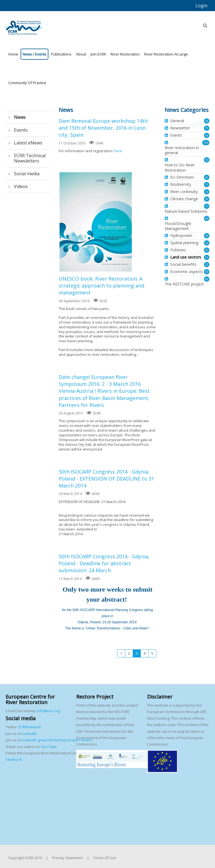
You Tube (49, 747)
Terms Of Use (105, 858)
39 (207, 199)
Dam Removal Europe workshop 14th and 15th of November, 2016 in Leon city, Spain (103, 128)
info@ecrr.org (48, 711)
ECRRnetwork (30, 727)
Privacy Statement (68, 858)
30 (207, 250)
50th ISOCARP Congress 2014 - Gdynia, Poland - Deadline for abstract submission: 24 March (104, 563)
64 (207, 135)
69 (207, 177)
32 (207, 243)
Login (202, 6)
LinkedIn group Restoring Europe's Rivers (57, 740)
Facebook (14, 759)
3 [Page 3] (137, 653)
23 (207, 192)
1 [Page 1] (121, 653)
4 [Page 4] (144, 653)
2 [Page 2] (129, 653)
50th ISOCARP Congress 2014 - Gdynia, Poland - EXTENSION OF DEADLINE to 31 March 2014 (106, 479)
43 (207, 279)
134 (206, 143)
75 (207, 185)
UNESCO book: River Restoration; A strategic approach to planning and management (96, 222)
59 (207, 160)
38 (207, 121)
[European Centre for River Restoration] (24, 25)
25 (207, 257)
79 (207, 128)
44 (207, 218)
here (118, 151)
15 (207, 206)
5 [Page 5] (152, 653)
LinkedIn (30, 734)
